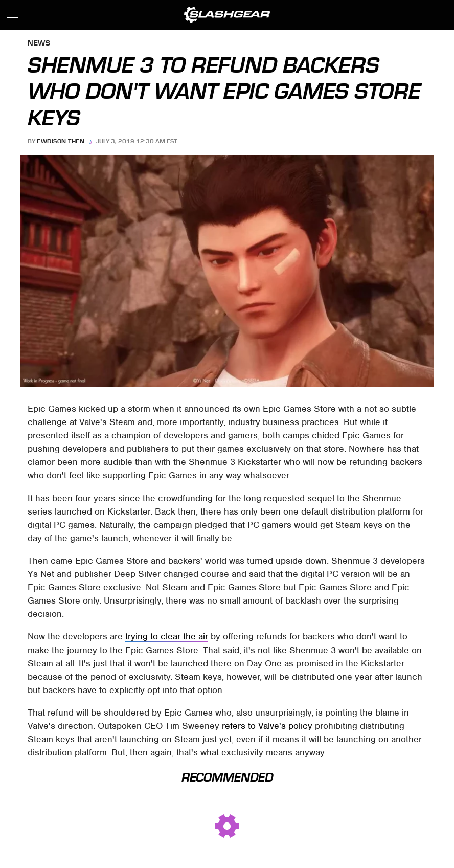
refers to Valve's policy (267, 726)
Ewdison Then (61, 141)
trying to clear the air (167, 636)
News (39, 44)
